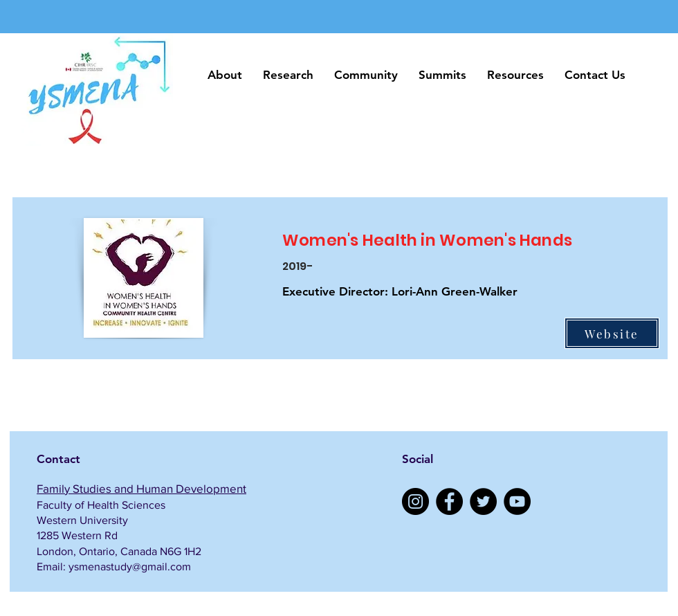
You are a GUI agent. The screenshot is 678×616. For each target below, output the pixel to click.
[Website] (612, 333)
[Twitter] (483, 501)
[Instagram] (415, 501)
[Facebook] (449, 501)
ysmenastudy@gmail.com (130, 567)
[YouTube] (517, 501)
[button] (225, 75)
